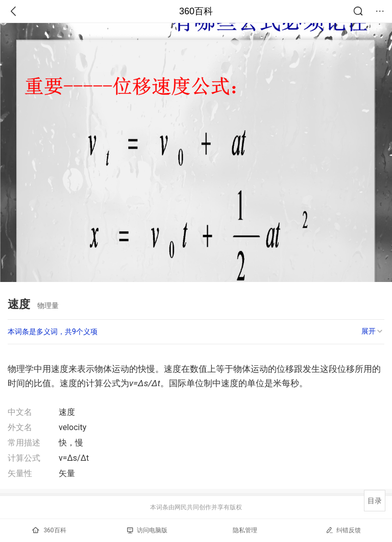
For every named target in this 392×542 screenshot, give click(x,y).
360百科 (196, 11)
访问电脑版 (147, 530)
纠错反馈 (343, 530)
